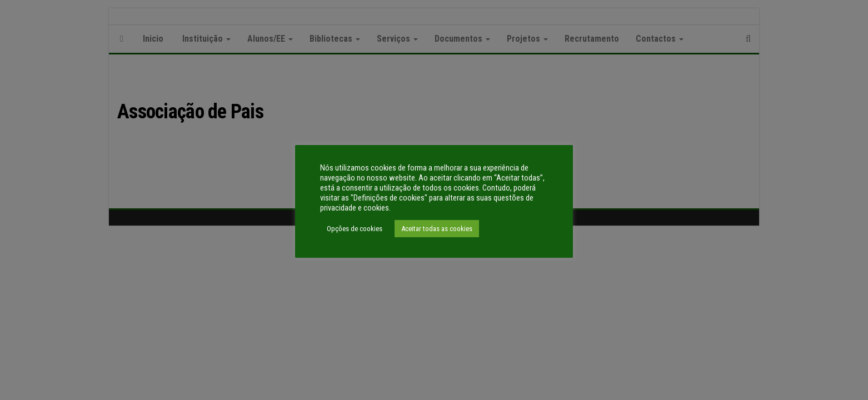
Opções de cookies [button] (355, 229)
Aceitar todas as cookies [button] (437, 229)
